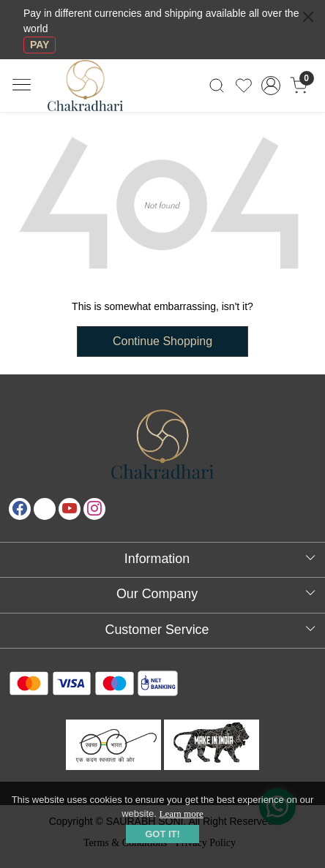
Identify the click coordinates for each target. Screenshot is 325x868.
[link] (216, 86)
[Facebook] (20, 509)
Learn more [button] (182, 814)
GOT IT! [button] (162, 834)
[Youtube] (70, 509)
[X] (45, 509)
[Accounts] (271, 86)
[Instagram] (94, 509)
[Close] (308, 17)
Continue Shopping (162, 341)
